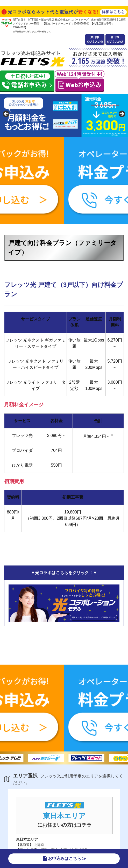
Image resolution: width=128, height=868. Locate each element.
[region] (64, 116)
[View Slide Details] (64, 116)
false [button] (6, 114)
